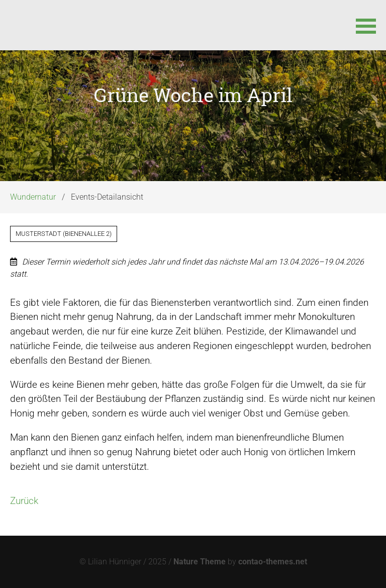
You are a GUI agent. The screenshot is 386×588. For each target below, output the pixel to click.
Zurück (24, 501)
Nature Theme (200, 562)
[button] (366, 25)
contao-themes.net (273, 562)
